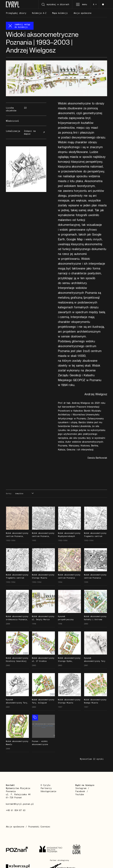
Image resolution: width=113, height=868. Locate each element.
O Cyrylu (46, 785)
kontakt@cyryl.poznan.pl (20, 804)
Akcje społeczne (15, 827)
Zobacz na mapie (35, 132)
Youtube (80, 794)
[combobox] (24, 494)
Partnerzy (46, 788)
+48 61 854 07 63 (16, 810)
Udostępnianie (48, 791)
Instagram (81, 788)
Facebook (80, 791)
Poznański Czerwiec (39, 827)
